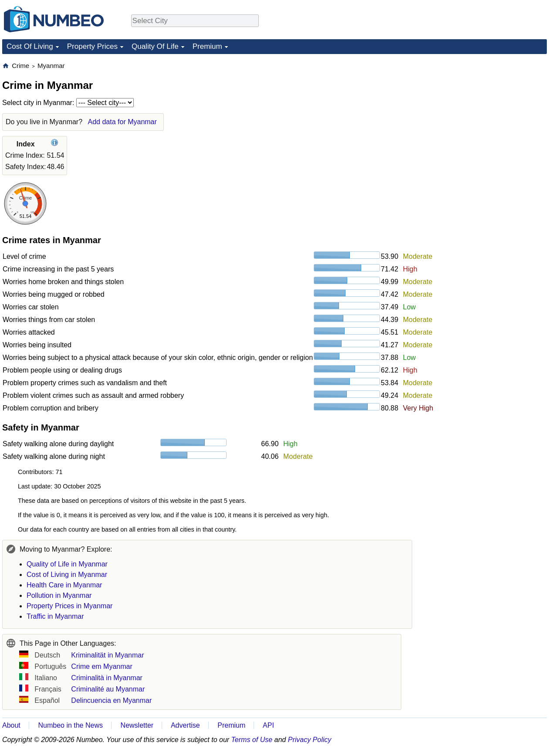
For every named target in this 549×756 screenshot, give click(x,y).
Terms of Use (252, 740)
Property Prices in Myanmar (69, 606)
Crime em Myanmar (102, 666)
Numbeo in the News (70, 725)
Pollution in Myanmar (59, 595)
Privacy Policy (310, 740)
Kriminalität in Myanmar (107, 655)
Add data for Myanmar (122, 122)
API (268, 725)
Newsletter (137, 725)
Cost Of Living (30, 46)
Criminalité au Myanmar (108, 689)
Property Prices (92, 46)
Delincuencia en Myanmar (111, 700)
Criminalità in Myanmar (107, 678)
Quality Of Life (155, 46)
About (11, 725)
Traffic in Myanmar (55, 616)
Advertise (185, 725)
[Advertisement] (481, 116)
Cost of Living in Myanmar (67, 575)
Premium (207, 46)
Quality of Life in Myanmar (67, 564)
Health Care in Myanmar (64, 585)
